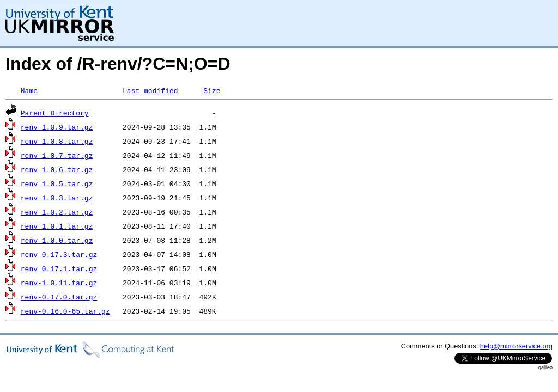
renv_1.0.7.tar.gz (57, 155)
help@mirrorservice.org (516, 346)
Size (212, 90)
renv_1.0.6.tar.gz (57, 169)
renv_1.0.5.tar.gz (57, 183)
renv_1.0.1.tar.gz (57, 226)
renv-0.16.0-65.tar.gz (65, 311)
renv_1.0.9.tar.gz (57, 127)
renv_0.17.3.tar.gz (59, 254)
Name (29, 90)
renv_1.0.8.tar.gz (57, 141)
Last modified (150, 90)
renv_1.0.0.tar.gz (57, 240)
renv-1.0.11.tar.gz (59, 283)
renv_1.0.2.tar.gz (57, 212)
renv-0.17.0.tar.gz (59, 297)
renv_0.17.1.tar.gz (59, 268)
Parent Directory (55, 113)
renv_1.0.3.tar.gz (57, 198)
